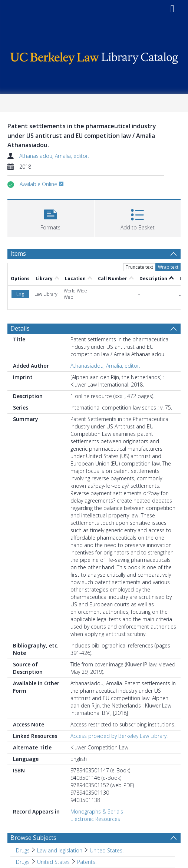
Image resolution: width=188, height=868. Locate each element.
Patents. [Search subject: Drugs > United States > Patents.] (87, 862)
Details (20, 328)
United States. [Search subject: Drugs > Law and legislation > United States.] (107, 850)
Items (18, 254)
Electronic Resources (95, 819)
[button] (51, 217)
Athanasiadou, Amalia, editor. (54, 156)
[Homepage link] (94, 57)
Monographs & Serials (97, 811)
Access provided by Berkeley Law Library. (119, 736)
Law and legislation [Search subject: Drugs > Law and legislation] (60, 850)
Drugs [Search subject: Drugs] (23, 850)
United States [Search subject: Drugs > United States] (53, 862)
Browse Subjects (33, 838)
